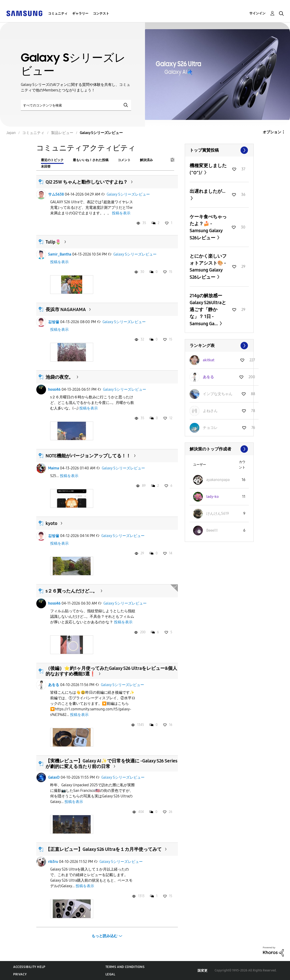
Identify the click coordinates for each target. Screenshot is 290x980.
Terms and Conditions (125, 967)
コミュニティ (58, 14)
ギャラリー (80, 14)
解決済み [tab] (146, 160)
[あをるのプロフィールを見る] (208, 377)
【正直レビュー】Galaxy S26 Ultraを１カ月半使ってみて (104, 849)
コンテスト (101, 14)
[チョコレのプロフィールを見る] (210, 428)
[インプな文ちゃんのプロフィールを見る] (218, 394)
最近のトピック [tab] (52, 160)
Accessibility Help (29, 967)
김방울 (54, 322)
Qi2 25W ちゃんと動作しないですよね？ (87, 182)
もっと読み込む (105, 936)
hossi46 (54, 389)
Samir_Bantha (60, 254)
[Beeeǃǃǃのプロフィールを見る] (212, 530)
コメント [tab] (124, 160)
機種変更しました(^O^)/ (208, 169)
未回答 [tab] (46, 167)
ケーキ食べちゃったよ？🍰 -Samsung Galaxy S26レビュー (208, 227)
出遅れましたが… (208, 191)
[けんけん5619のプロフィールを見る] (218, 513)
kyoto (51, 523)
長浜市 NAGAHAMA (66, 309)
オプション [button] (272, 132)
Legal (110, 974)
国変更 (203, 971)
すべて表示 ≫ (219, 150)
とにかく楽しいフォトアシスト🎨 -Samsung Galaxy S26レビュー (208, 267)
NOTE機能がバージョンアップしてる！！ (88, 456)
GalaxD (54, 777)
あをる (54, 685)
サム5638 (56, 194)
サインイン (257, 13)
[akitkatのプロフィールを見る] (209, 360)
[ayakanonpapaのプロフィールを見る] (218, 480)
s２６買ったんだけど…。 (71, 591)
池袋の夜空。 (59, 377)
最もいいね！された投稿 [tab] (91, 160)
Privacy (20, 974)
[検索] (76, 105)
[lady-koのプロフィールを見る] (213, 497)
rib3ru (53, 862)
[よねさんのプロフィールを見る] (210, 411)
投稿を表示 (121, 213)
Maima (54, 468)
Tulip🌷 (53, 242)
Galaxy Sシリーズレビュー (128, 194)
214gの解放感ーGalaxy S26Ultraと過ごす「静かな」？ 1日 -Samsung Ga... (208, 310)
